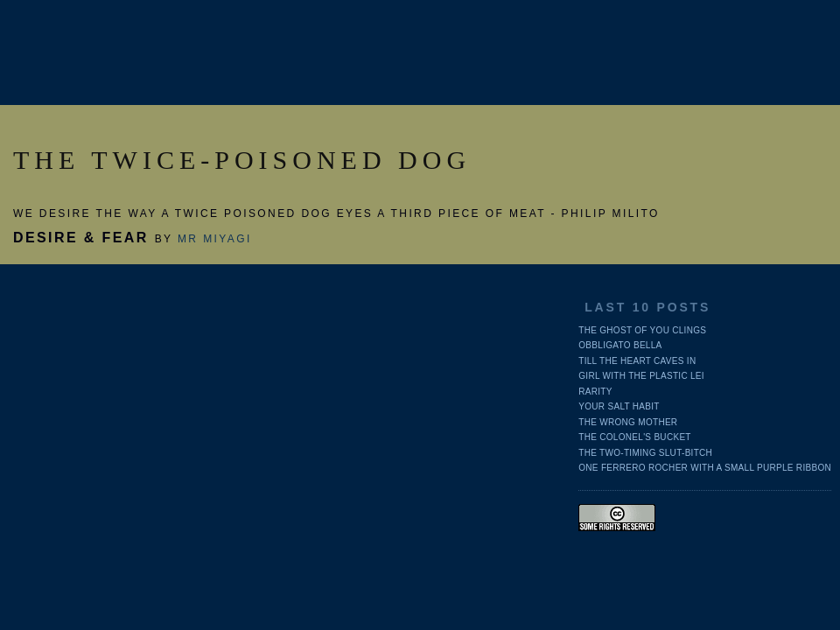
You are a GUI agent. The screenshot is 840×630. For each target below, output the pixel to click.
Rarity (595, 392)
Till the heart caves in (637, 361)
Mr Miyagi (215, 239)
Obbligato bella (620, 345)
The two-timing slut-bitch (645, 453)
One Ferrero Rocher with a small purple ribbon (705, 468)
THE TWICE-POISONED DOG (242, 160)
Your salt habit (619, 406)
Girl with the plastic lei (641, 376)
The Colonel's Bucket (635, 437)
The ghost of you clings (642, 330)
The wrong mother (628, 422)
